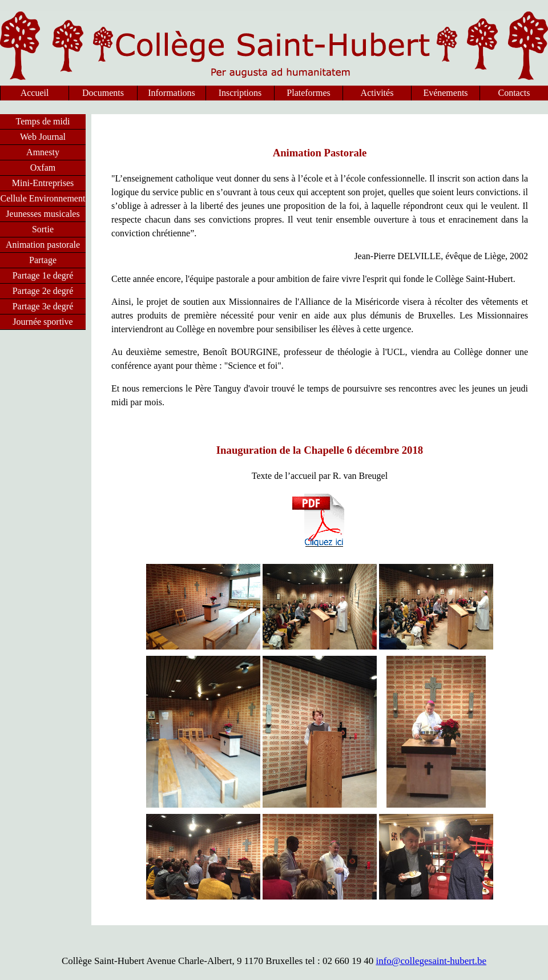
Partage (43, 260)
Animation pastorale (43, 245)
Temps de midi (43, 121)
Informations (172, 93)
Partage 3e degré (43, 306)
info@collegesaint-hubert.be (431, 961)
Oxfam (43, 168)
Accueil (35, 93)
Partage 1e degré (43, 275)
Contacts (514, 93)
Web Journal (43, 137)
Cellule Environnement (43, 198)
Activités (377, 93)
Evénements (445, 93)
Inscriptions (240, 93)
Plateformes (308, 93)
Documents (103, 93)
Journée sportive (43, 322)
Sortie (43, 229)
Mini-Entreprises (43, 183)
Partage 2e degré (43, 291)
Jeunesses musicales (43, 214)
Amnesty (43, 152)
